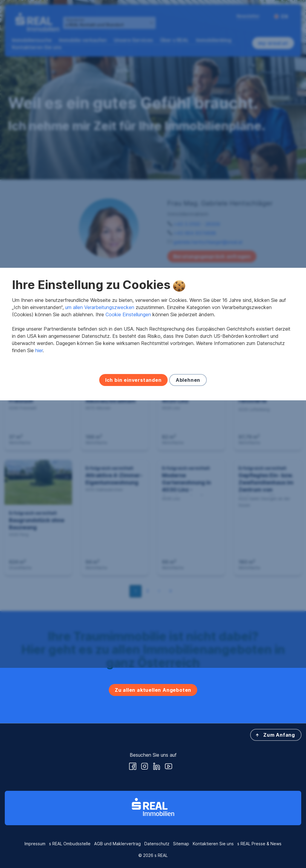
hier (39, 450)
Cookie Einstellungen (128, 414)
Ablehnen (188, 480)
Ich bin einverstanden (133, 480)
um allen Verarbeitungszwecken (100, 407)
